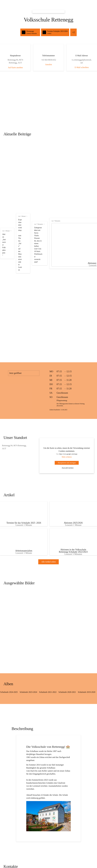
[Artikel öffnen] (25, 387)
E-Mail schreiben (80, 67)
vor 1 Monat (6, 144)
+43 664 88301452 (16, 746)
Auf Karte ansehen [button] (17, 67)
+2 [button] (87, 32)
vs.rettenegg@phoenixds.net (17, 742)
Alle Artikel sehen (48, 442)
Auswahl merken (66, 339)
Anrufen (48, 64)
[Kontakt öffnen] (16, 733)
